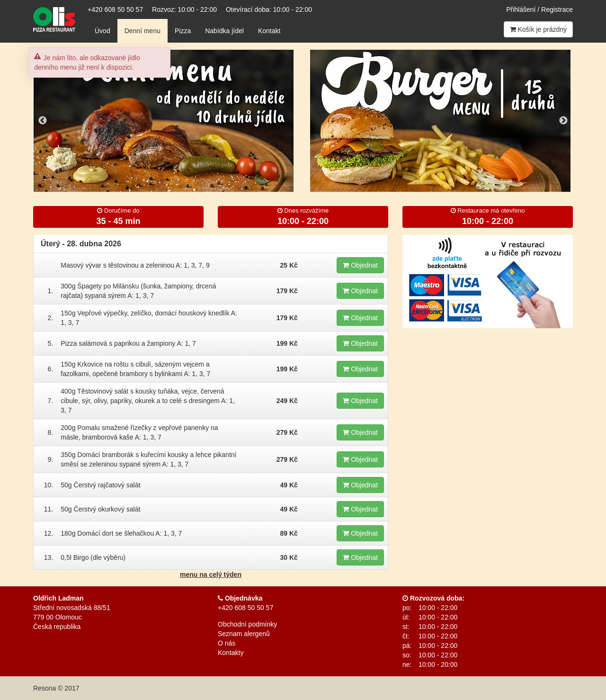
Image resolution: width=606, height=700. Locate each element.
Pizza (183, 31)
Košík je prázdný (538, 29)
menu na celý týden (211, 574)
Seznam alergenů (244, 634)
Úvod (102, 31)
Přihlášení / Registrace (539, 9)
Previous (43, 121)
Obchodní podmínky (247, 624)
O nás (227, 643)
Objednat (360, 265)
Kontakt (269, 31)
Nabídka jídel (224, 31)
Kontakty (231, 653)
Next (563, 121)
